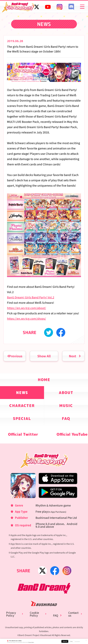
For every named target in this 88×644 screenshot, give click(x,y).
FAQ (56, 615)
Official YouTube (72, 434)
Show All (44, 356)
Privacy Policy (31, 642)
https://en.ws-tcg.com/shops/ (26, 318)
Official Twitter (23, 434)
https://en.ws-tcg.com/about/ (26, 308)
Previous (16, 356)
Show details (77, 641)
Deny (71, 641)
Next (72, 356)
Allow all (65, 641)
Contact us (73, 614)
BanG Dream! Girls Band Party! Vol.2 (31, 297)
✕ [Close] (86, 640)
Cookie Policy (34, 614)
